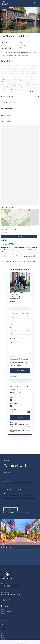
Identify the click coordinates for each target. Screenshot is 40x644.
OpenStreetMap (32, 226)
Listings (7, 258)
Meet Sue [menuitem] (3, 634)
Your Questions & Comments (16, 335)
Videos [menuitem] (3, 613)
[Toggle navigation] (38, 3)
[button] (2, 20)
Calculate (20, 414)
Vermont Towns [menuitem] (5, 611)
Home (2, 258)
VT (11, 258)
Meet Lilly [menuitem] (4, 632)
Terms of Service (14, 373)
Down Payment (14, 400)
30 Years (13, 389)
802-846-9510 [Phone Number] (7, 583)
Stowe (20, 258)
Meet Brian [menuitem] (4, 626)
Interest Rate (13, 406)
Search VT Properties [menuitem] (6, 607)
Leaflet (27, 226)
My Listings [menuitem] (4, 609)
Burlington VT (6, 543)
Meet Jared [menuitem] (4, 630)
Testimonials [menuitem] (4, 636)
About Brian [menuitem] (4, 615)
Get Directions (33, 233)
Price (11, 394)
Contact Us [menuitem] (4, 617)
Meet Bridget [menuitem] (4, 628)
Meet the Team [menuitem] (5, 624)
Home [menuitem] (3, 605)
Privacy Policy (19, 362)
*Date (11, 324)
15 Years (19, 389)
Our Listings (13, 300)
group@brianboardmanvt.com (12, 590)
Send (11, 505)
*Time (11, 330)
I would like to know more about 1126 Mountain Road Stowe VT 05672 (20, 484)
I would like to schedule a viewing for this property (20, 344)
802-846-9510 (15, 291)
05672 (24, 258)
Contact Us (13, 298)
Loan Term (13, 386)
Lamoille (15, 258)
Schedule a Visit (25, 310)
